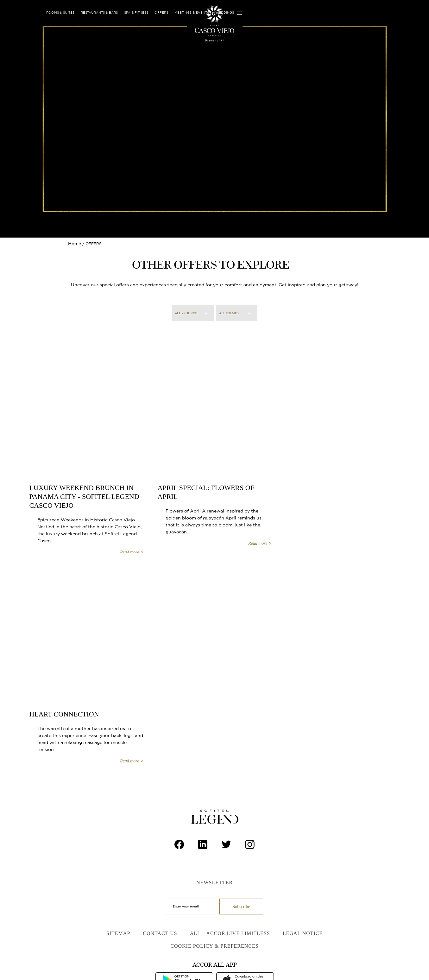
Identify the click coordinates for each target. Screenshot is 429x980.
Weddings (225, 13)
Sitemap (118, 933)
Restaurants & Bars (99, 13)
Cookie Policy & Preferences (214, 946)
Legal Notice (303, 933)
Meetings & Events (192, 13)
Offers (161, 13)
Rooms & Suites (60, 13)
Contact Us (160, 933)
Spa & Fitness (136, 13)
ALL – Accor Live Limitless (230, 933)
